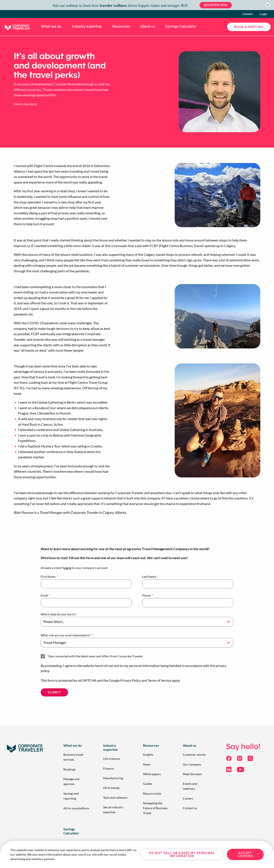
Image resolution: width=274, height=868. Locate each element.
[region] (137, 854)
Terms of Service (159, 680)
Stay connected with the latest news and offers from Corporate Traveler (96, 656)
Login (263, 14)
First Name (49, 577)
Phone (148, 595)
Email (46, 595)
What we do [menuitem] (51, 26)
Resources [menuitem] (121, 26)
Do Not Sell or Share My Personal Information (182, 855)
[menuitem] (76, 757)
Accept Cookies (245, 855)
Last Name (150, 577)
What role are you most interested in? (67, 635)
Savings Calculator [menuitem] (181, 26)
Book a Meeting (249, 27)
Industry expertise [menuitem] (87, 26)
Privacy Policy (131, 680)
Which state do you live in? (58, 614)
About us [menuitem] (148, 26)
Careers (248, 14)
